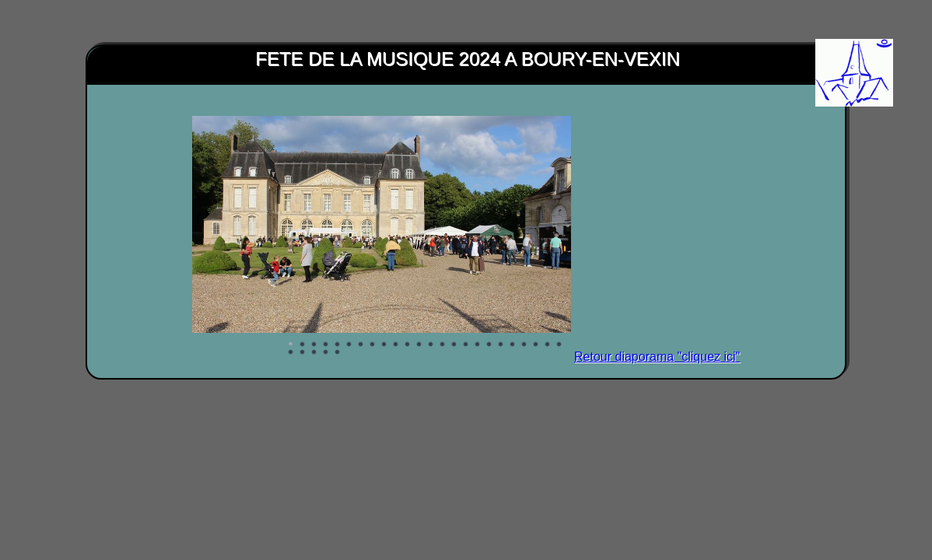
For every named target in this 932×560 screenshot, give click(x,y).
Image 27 (314, 352)
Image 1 (291, 345)
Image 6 (349, 345)
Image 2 (303, 345)
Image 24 (559, 345)
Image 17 (478, 345)
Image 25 (291, 352)
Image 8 (373, 345)
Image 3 (314, 345)
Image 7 (361, 345)
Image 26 (303, 352)
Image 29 (338, 352)
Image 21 (524, 345)
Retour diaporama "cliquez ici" (657, 357)
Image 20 (513, 345)
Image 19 (501, 345)
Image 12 (419, 345)
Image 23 (548, 345)
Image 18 (489, 345)
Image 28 (326, 352)
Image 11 (408, 345)
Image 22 (536, 345)
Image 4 (326, 345)
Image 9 (384, 345)
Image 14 (443, 345)
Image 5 (338, 345)
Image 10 (396, 345)
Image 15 (454, 345)
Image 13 (431, 345)
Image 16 (466, 345)
